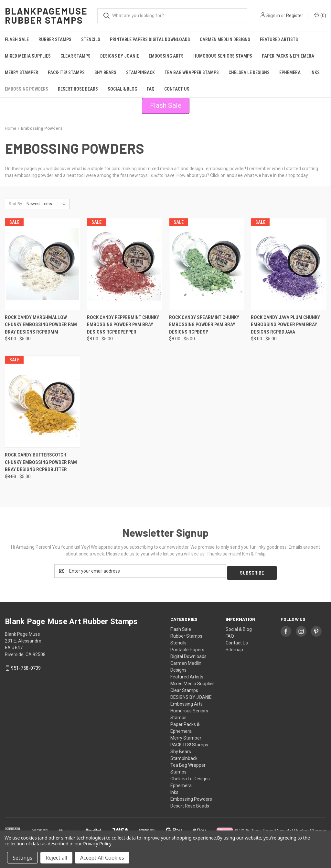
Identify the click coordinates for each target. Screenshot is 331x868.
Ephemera (290, 72)
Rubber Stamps (55, 39)
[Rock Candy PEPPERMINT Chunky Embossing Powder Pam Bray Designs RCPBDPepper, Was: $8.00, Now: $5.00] (125, 264)
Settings (22, 858)
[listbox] (47, 204)
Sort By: (16, 204)
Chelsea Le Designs (249, 72)
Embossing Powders (27, 89)
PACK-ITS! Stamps (66, 72)
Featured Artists (279, 39)
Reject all (56, 858)
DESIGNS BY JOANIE (120, 56)
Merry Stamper (21, 72)
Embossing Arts (166, 56)
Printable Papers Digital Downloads (150, 39)
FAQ (151, 89)
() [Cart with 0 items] (320, 15)
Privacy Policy (97, 844)
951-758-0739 (26, 666)
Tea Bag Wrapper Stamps (192, 72)
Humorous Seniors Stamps (223, 56)
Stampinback (140, 72)
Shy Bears (105, 72)
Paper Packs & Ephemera (288, 56)
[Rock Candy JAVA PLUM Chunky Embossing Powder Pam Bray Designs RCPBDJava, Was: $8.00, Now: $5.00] (288, 264)
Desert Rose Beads (78, 89)
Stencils (91, 39)
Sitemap (234, 648)
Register (295, 16)
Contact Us (177, 89)
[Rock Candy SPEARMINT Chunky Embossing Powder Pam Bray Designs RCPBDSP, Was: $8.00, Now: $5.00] (207, 264)
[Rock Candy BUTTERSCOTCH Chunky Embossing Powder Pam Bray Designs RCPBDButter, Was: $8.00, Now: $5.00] (43, 402)
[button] (166, 106)
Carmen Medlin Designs (225, 39)
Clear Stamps (75, 56)
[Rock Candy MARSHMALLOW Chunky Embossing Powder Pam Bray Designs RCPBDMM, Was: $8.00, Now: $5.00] (43, 264)
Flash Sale (17, 39)
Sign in (273, 16)
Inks (315, 72)
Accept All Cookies (102, 858)
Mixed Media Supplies (28, 56)
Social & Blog (122, 89)
